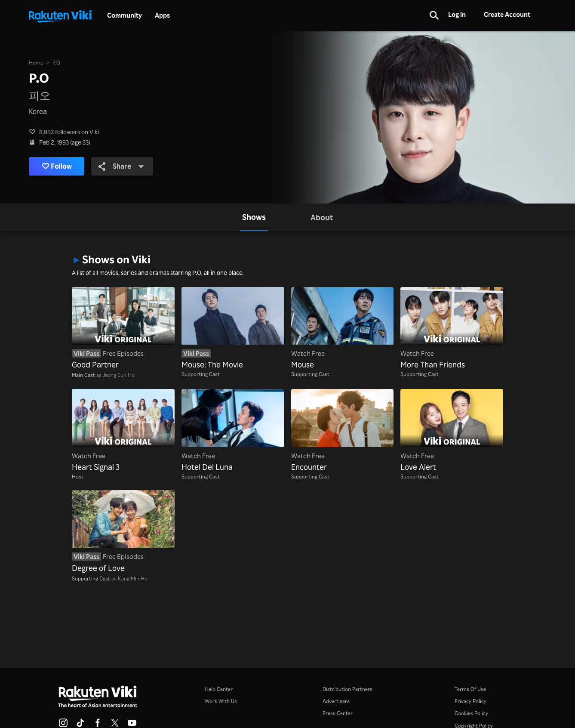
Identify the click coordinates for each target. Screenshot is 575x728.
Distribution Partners (347, 689)
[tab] (254, 217)
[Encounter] (343, 431)
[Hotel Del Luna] (233, 431)
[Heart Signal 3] (123, 431)
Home (36, 62)
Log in (457, 14)
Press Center (338, 713)
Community (125, 15)
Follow (57, 166)
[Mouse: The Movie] (233, 329)
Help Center (219, 689)
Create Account (507, 14)
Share (121, 166)
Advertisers (336, 701)
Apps (162, 15)
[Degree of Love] (123, 532)
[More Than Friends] (452, 329)
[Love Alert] (452, 431)
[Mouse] (343, 329)
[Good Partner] (123, 329)
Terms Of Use (470, 689)
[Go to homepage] (60, 15)
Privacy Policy (470, 701)
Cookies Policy (471, 713)
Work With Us (221, 701)
